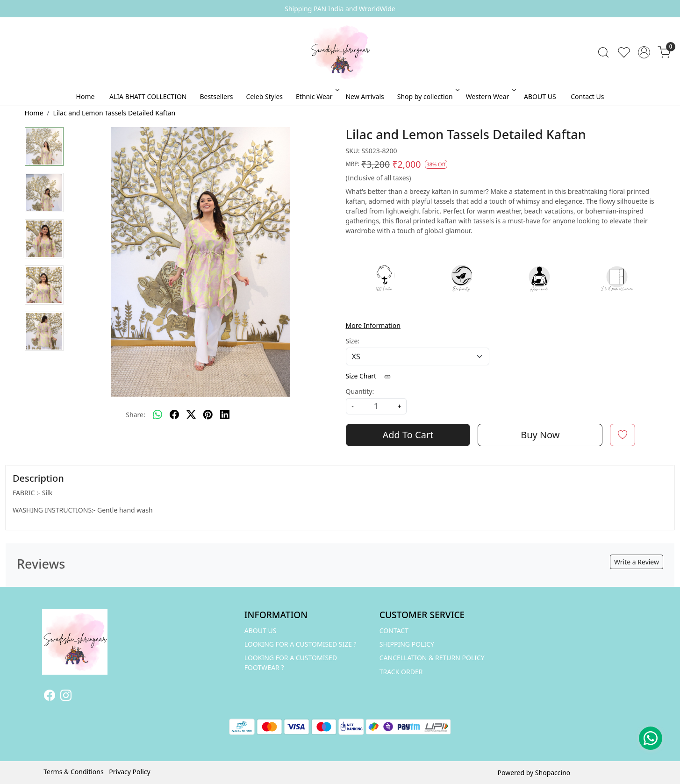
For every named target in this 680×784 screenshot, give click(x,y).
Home (86, 96)
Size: (353, 341)
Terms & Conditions (74, 772)
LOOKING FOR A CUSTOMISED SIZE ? (301, 644)
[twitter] (191, 415)
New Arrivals (365, 96)
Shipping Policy (407, 644)
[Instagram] (66, 697)
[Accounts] (644, 52)
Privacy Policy (129, 772)
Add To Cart (408, 435)
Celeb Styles (264, 96)
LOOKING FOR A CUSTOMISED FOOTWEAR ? (291, 663)
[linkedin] (225, 415)
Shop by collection (428, 96)
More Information (373, 325)
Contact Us (587, 96)
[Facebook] (50, 697)
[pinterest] (208, 415)
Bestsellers (216, 96)
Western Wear (490, 96)
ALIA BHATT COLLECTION (148, 96)
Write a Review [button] (637, 562)
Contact (394, 631)
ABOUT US (540, 96)
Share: (135, 415)
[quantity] (376, 406)
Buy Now (540, 435)
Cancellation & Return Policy (432, 658)
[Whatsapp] (157, 415)
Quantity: (360, 391)
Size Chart (371, 376)
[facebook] (174, 415)
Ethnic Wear (317, 96)
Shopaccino (553, 773)
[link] (603, 52)
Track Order (401, 672)
